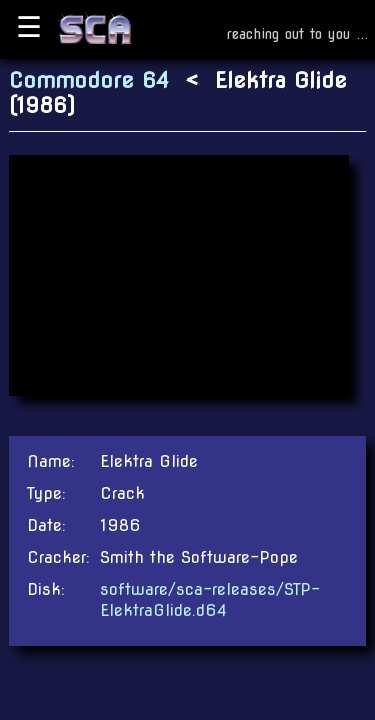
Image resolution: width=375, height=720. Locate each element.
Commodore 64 (89, 80)
